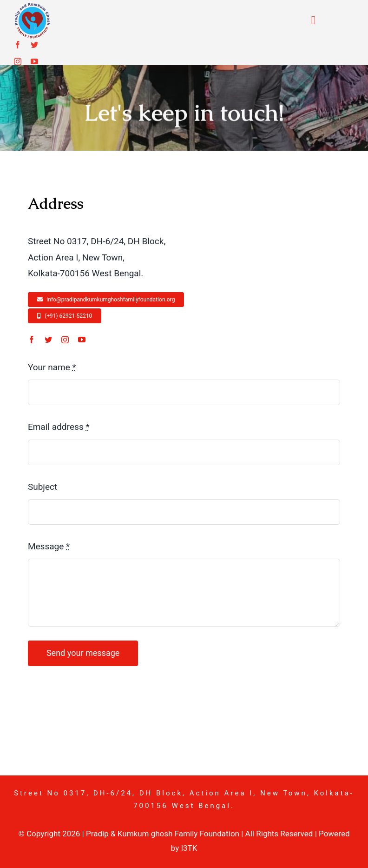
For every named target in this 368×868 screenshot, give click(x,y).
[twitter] (34, 45)
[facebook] (18, 45)
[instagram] (18, 61)
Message (49, 547)
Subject (43, 487)
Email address (59, 427)
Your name (52, 367)
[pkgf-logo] (32, 7)
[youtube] (34, 61)
